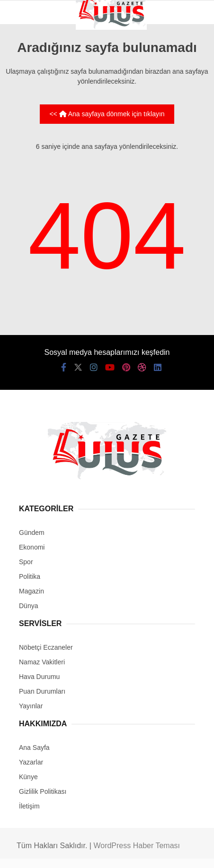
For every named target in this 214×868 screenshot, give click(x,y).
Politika (30, 576)
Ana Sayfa (34, 748)
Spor (26, 562)
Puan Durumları (42, 691)
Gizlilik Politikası (43, 791)
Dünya (28, 606)
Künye (28, 777)
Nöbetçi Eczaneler (46, 647)
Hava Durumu (39, 677)
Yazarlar (31, 762)
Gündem (32, 533)
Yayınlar (31, 706)
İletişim (29, 806)
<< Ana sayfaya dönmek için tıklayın (107, 114)
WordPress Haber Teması (137, 846)
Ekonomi (32, 547)
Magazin (31, 591)
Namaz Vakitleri (42, 662)
